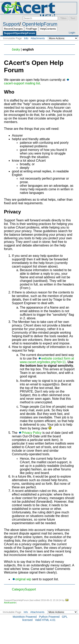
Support (11, 24)
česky (16, 49)
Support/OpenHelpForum (20, 33)
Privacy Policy (32, 433)
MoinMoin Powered (25, 617)
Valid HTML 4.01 (45, 620)
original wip (23, 579)
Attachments (38, 38)
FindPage (31, 29)
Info (26, 38)
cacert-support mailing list (22, 83)
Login (72, 33)
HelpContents (48, 29)
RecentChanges (13, 29)
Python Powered (49, 617)
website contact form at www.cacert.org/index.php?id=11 (47, 360)
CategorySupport (24, 589)
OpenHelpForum (40, 24)
